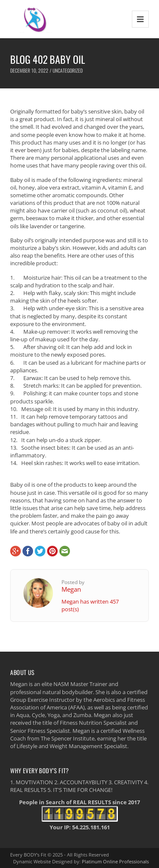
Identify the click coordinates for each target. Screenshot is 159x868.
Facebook (28, 551)
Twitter (40, 551)
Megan (71, 589)
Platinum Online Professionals (115, 861)
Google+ (15, 551)
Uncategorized (68, 70)
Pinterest (52, 551)
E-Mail (65, 551)
